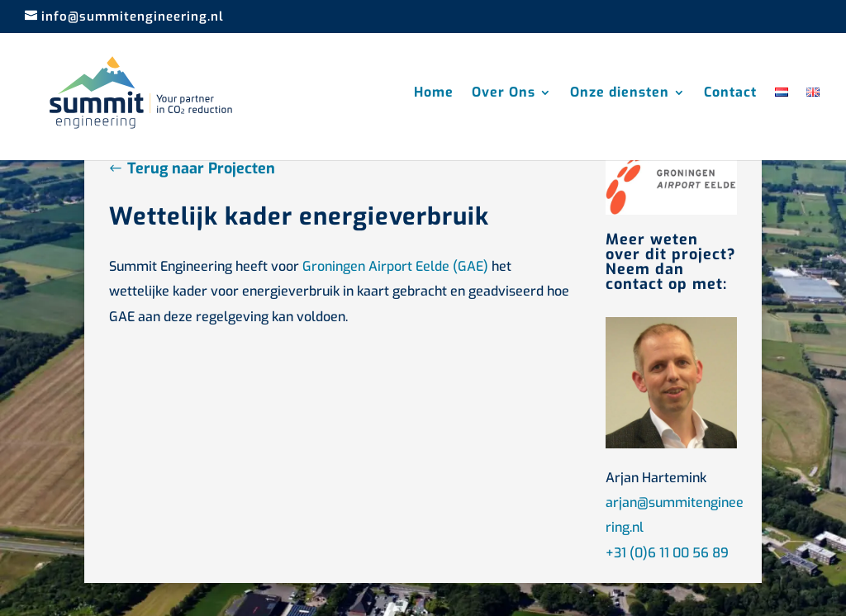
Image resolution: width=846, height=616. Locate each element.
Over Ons (504, 94)
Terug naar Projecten (201, 168)
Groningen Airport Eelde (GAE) (395, 266)
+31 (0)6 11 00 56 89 (667, 553)
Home (434, 94)
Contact (730, 94)
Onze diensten (620, 94)
